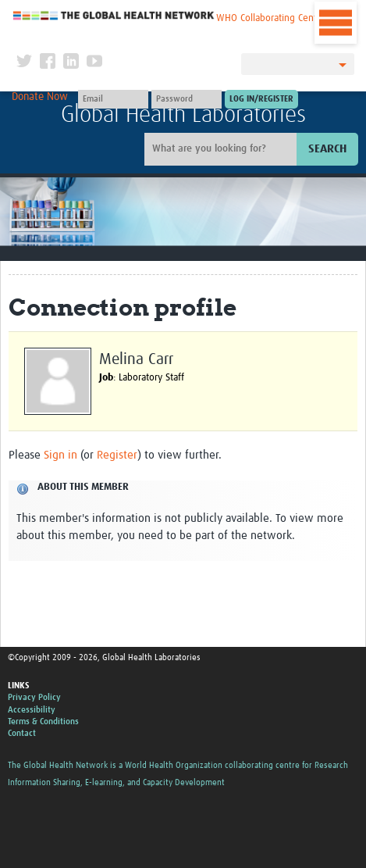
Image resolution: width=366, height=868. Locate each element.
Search (327, 149)
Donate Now (40, 97)
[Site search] (222, 149)
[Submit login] (261, 99)
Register (117, 455)
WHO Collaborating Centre (271, 18)
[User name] (113, 99)
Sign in (60, 455)
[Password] (187, 99)
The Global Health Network (114, 15)
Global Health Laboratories (183, 115)
